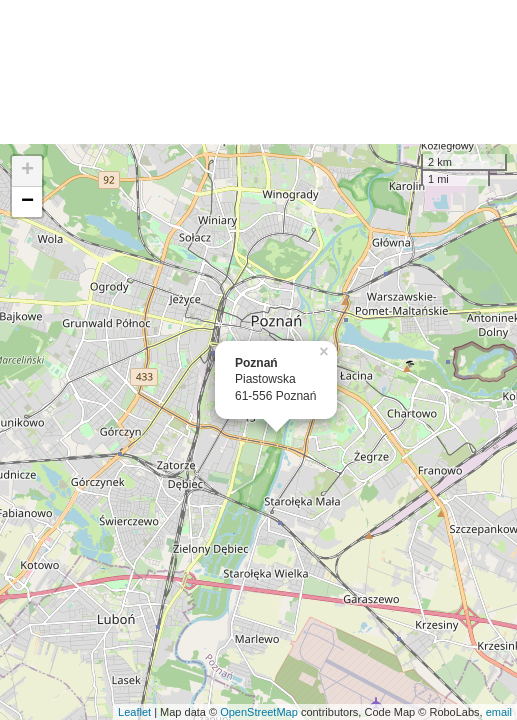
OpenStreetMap (259, 712)
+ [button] (27, 171)
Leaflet (134, 712)
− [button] (27, 202)
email (499, 712)
